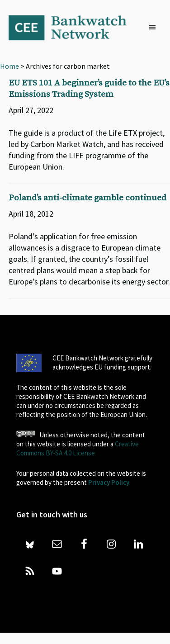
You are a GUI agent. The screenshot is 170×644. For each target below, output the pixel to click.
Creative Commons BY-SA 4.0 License (78, 448)
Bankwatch (74, 27)
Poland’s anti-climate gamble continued (87, 198)
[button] (155, 28)
